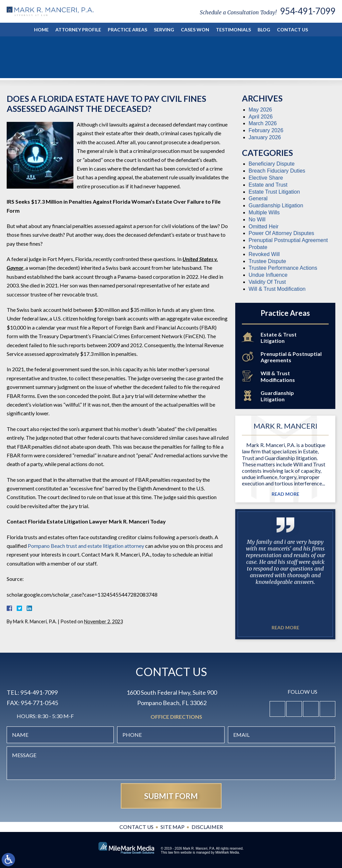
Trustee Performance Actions (283, 268)
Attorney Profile (78, 30)
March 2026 (263, 123)
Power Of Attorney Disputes (281, 233)
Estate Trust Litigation (274, 192)
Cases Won (195, 30)
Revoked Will (264, 254)
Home (41, 30)
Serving (164, 30)
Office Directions (176, 717)
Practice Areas (127, 30)
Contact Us (292, 30)
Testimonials (233, 30)
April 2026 (261, 117)
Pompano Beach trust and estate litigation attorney (86, 546)
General (258, 198)
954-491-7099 (308, 11)
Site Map (172, 827)
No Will (257, 220)
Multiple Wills (264, 212)
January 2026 (265, 137)
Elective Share (266, 178)
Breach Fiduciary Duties (277, 171)
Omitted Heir (264, 227)
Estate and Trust (268, 185)
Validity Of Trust (267, 282)
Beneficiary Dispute (272, 164)
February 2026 (266, 130)
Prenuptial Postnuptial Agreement (288, 240)
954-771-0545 (39, 703)
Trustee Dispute (267, 261)
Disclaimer (207, 827)
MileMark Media (227, 852)
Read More (285, 494)
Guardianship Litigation (276, 205)
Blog (264, 30)
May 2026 (260, 110)
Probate (258, 247)
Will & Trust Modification (277, 289)
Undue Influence (268, 275)
